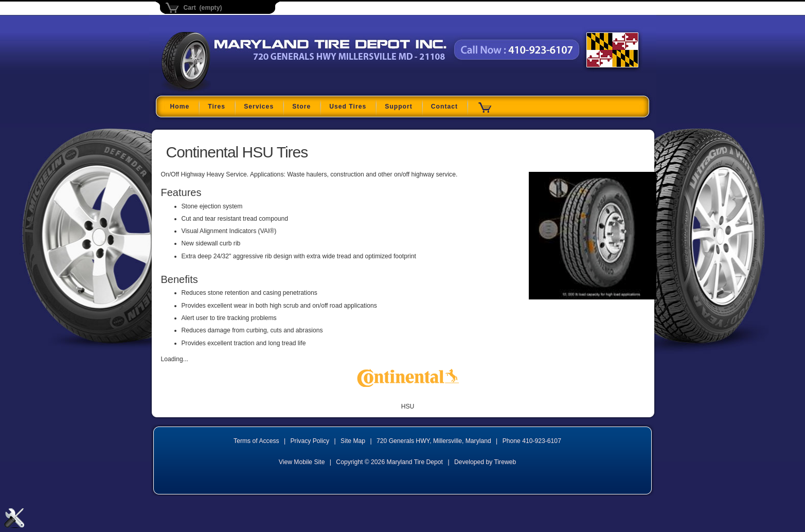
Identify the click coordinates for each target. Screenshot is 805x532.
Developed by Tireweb (485, 462)
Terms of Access (256, 441)
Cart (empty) (203, 8)
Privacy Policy (310, 441)
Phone (532, 441)
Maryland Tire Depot (226, 90)
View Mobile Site (302, 462)
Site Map (353, 441)
